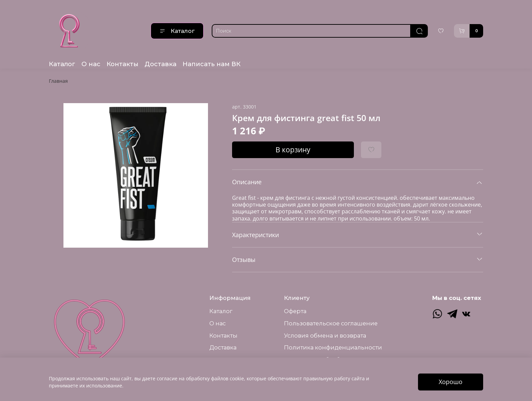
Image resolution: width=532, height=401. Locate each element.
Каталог (177, 31)
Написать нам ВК (212, 64)
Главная (58, 81)
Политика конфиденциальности (333, 347)
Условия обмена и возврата (325, 336)
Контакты (122, 64)
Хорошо (451, 382)
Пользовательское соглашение (331, 323)
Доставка (160, 64)
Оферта (295, 311)
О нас (91, 64)
